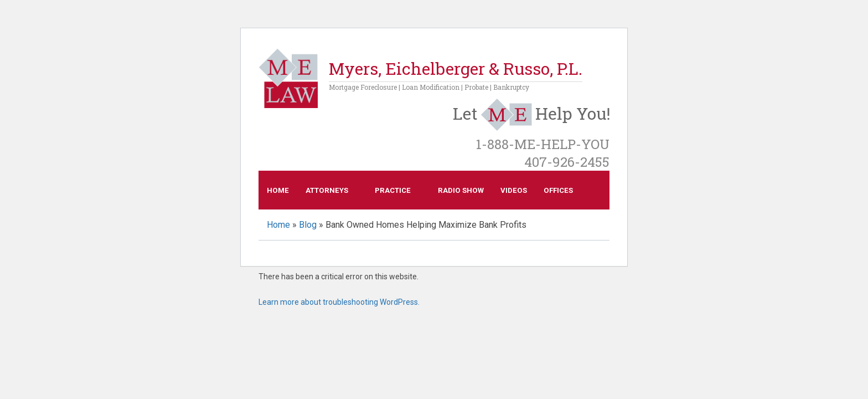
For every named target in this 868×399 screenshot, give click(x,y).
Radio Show (461, 190)
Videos (514, 190)
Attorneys (327, 190)
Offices (558, 190)
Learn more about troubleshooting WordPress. (339, 302)
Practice (393, 190)
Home (278, 190)
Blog (308, 225)
